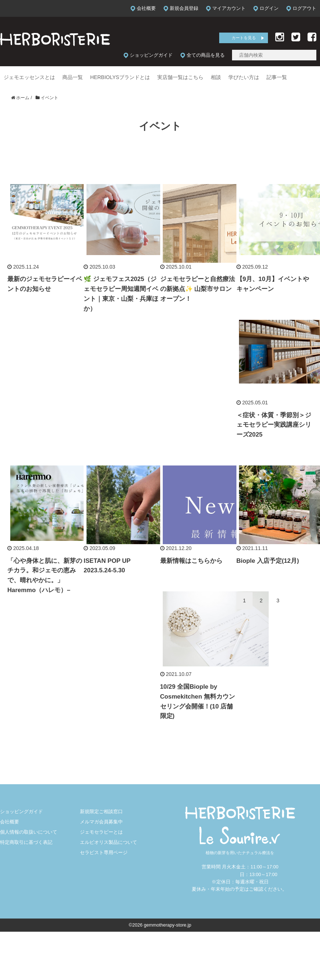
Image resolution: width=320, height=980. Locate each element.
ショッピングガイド (21, 812)
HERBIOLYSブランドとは (120, 77)
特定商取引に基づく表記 (26, 842)
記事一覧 (277, 77)
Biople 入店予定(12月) (268, 561)
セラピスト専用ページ (104, 853)
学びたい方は (244, 77)
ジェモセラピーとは (101, 832)
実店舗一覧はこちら (180, 77)
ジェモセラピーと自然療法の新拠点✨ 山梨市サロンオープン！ (198, 289)
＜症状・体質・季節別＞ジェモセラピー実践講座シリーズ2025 (274, 425)
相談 (216, 77)
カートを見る (244, 38)
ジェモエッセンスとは (29, 77)
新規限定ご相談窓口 (101, 812)
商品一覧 (73, 77)
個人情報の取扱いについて (29, 832)
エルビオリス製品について (108, 842)
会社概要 (10, 822)
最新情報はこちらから (191, 561)
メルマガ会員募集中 (101, 822)
